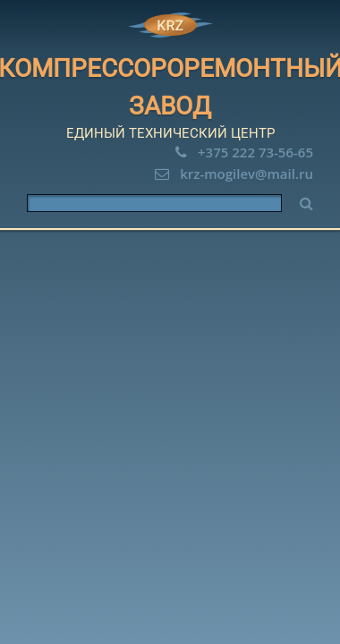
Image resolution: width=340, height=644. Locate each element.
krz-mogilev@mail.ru (246, 174)
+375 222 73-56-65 (255, 152)
